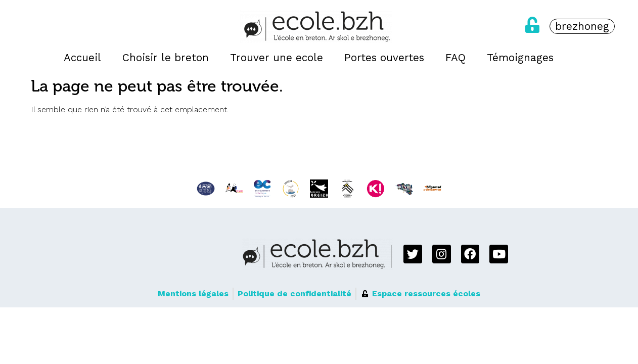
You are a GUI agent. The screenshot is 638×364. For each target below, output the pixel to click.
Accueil (82, 58)
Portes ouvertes (384, 58)
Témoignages (520, 58)
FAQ (455, 58)
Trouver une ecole (277, 58)
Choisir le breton (166, 58)
